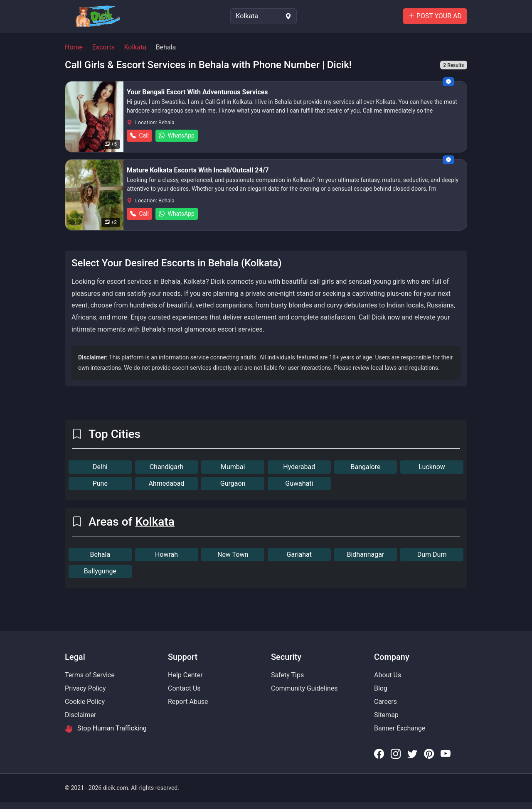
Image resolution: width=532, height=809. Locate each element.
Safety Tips (287, 675)
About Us (388, 675)
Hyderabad (299, 467)
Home (74, 47)
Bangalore (365, 467)
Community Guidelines (304, 688)
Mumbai (233, 467)
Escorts (103, 47)
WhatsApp (177, 135)
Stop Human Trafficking (106, 728)
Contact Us (184, 688)
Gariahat (299, 554)
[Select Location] (264, 16)
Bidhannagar (366, 554)
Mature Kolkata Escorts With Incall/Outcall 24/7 (198, 170)
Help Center (185, 675)
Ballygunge (100, 571)
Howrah (166, 554)
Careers (385, 702)
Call (139, 135)
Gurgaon (233, 483)
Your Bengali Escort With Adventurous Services (197, 92)
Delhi (100, 467)
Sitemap (386, 715)
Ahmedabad (166, 483)
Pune (100, 483)
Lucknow (432, 467)
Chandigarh (167, 467)
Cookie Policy (85, 702)
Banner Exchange (400, 728)
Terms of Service (90, 675)
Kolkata (135, 47)
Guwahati (299, 483)
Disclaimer (80, 715)
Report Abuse (188, 702)
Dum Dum (432, 554)
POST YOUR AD (435, 16)
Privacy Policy (85, 688)
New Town (233, 554)
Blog (381, 688)
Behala (100, 554)
